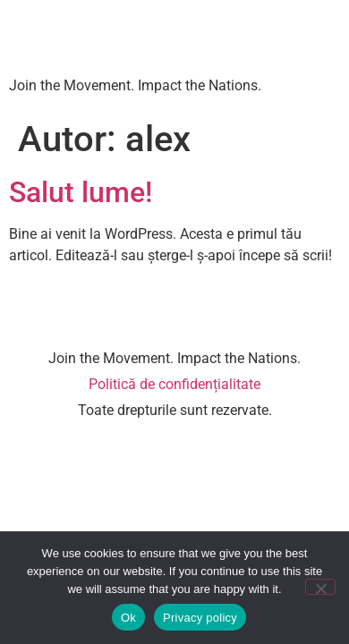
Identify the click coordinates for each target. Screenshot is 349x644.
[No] (320, 587)
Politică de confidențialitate (174, 384)
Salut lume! (81, 192)
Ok (128, 618)
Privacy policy (200, 618)
